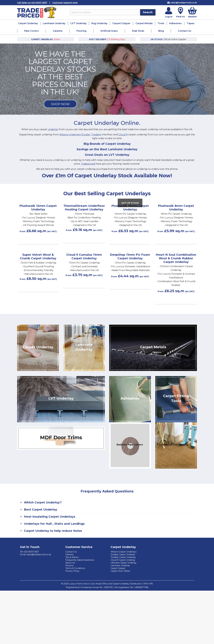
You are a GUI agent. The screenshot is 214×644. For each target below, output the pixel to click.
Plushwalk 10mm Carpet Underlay (130, 208)
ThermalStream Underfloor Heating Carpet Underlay (84, 208)
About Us (70, 563)
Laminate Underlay (120, 565)
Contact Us (71, 552)
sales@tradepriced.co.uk (182, 3)
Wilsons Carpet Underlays (124, 552)
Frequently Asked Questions (80, 560)
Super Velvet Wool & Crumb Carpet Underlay (38, 256)
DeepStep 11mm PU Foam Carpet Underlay (130, 256)
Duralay (86, 135)
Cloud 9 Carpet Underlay (123, 560)
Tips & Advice (72, 557)
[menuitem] (28, 23)
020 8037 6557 (31, 552)
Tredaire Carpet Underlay (123, 557)
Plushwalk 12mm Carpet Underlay (38, 208)
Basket (192, 17)
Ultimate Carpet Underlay (124, 563)
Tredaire (96, 135)
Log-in (169, 17)
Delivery (70, 554)
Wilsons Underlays (70, 135)
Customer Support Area (65, 3)
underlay (53, 129)
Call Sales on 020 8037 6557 (32, 3)
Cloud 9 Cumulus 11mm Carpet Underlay (84, 256)
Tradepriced (88, 164)
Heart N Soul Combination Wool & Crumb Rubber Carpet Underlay (176, 258)
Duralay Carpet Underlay (123, 554)
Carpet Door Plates (120, 571)
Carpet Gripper (118, 568)
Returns (69, 565)
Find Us (181, 17)
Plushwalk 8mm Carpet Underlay (176, 208)
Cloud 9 (123, 135)
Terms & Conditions (75, 568)
